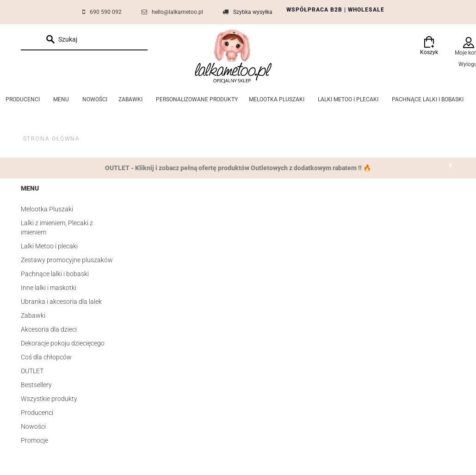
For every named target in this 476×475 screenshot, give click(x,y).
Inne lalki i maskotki (49, 288)
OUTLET (32, 371)
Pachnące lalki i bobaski (55, 274)
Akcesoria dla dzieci (49, 329)
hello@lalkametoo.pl (177, 12)
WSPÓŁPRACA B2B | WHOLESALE (335, 10)
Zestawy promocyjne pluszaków (67, 260)
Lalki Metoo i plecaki (49, 246)
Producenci (37, 413)
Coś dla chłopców (46, 357)
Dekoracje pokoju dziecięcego (63, 343)
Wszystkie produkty (49, 399)
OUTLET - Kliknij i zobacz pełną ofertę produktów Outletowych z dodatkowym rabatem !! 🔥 (238, 168)
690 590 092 (106, 12)
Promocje (34, 440)
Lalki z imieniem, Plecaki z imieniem (57, 228)
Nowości (33, 426)
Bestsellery (36, 385)
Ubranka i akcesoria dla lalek (61, 302)
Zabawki (33, 315)
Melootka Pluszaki (47, 209)
